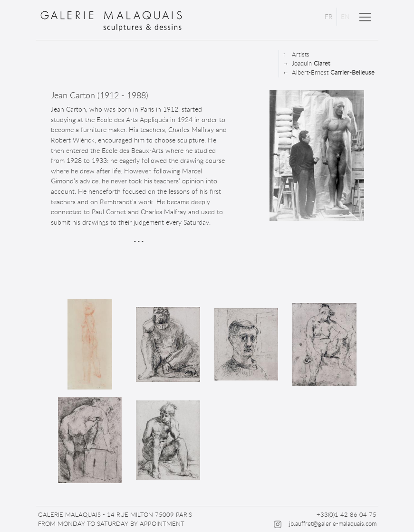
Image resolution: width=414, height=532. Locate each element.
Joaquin (306, 63)
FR (329, 16)
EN (345, 16)
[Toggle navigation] (365, 17)
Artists (296, 54)
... (139, 236)
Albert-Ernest (329, 72)
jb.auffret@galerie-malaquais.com (333, 523)
